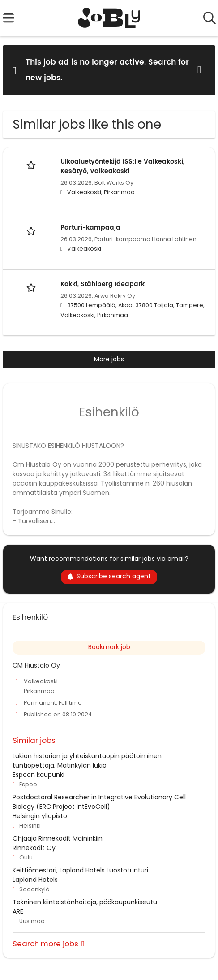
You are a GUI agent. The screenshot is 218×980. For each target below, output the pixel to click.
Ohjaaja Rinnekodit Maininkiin (58, 838)
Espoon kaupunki (38, 775)
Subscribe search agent (109, 576)
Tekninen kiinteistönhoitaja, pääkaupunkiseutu (85, 902)
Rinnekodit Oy (34, 848)
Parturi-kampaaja (90, 228)
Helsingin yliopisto (40, 816)
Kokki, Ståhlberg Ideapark (103, 284)
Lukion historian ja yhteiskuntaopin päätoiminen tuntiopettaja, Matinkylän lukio (87, 761)
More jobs (109, 359)
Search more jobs (45, 943)
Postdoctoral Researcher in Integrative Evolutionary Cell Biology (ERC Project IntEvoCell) (99, 802)
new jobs (43, 78)
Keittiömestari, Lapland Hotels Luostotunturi (80, 870)
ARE (18, 911)
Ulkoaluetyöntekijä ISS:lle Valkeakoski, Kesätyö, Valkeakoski (122, 166)
